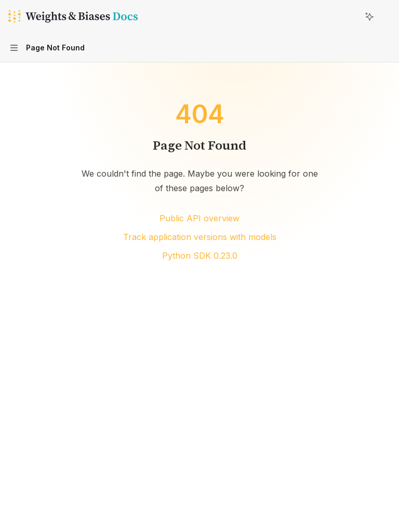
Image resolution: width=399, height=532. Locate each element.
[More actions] (385, 17)
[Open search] (350, 17)
